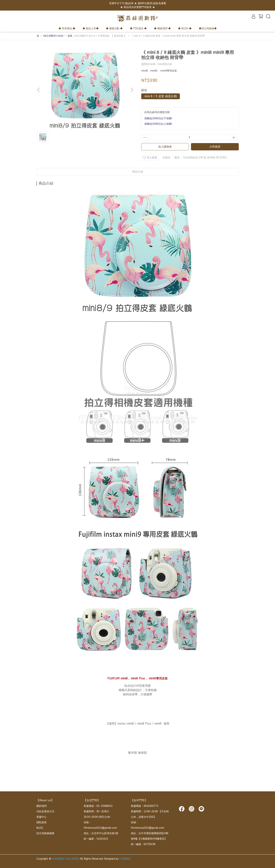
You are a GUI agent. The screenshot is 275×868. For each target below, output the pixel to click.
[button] (132, 90)
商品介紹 (138, 172)
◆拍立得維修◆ (208, 28)
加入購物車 (165, 147)
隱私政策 (42, 822)
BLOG (40, 828)
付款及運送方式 (45, 811)
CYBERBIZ (125, 859)
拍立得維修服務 (45, 833)
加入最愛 (150, 158)
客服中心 (42, 817)
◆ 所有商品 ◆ (67, 28)
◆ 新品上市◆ (91, 28)
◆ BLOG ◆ (185, 28)
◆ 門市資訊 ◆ (138, 28)
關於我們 (42, 806)
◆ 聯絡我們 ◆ (162, 28)
